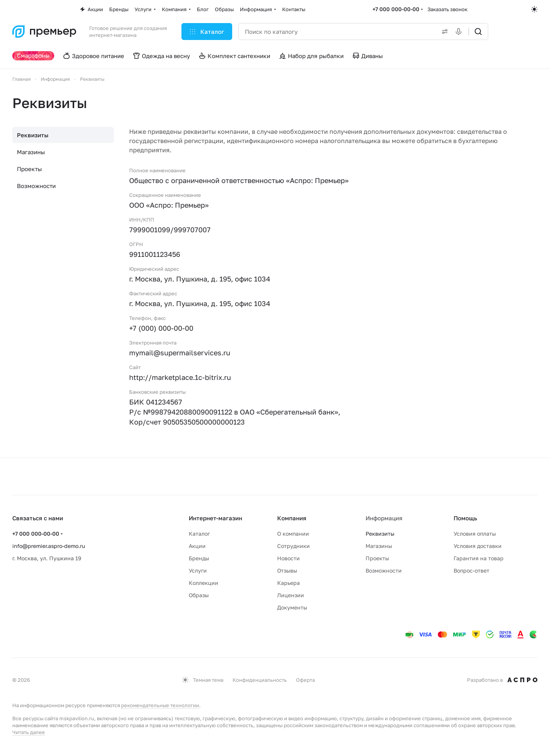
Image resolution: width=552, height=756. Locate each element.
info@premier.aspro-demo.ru (49, 546)
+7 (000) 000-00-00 (161, 328)
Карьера (288, 583)
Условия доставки (478, 546)
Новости (288, 558)
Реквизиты (33, 135)
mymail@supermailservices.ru (180, 353)
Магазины (31, 152)
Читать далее (29, 732)
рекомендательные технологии (160, 705)
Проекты (29, 169)
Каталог (199, 534)
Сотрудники (293, 546)
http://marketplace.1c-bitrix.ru (180, 377)
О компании (293, 534)
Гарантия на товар (479, 558)
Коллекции (204, 583)
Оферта (305, 680)
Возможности (36, 186)
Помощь (465, 518)
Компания (292, 518)
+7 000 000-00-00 (396, 9)
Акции (197, 546)
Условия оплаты (475, 534)
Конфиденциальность (260, 680)
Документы (292, 607)
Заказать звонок (447, 9)
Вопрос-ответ (471, 570)
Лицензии (291, 595)
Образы (199, 595)
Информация (384, 518)
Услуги (198, 570)
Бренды (199, 558)
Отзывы (287, 570)
